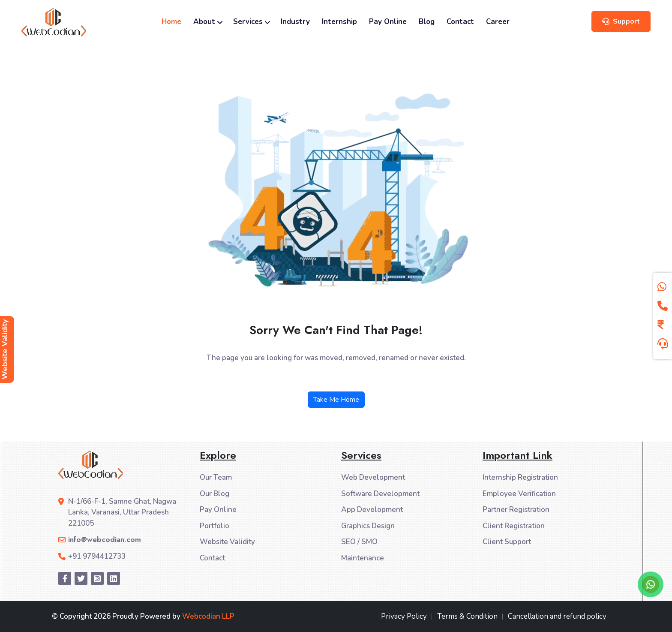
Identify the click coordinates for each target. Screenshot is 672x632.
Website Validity (227, 542)
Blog (427, 22)
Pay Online (388, 22)
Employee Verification (519, 494)
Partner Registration (516, 510)
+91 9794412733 (97, 556)
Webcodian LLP (208, 616)
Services (251, 22)
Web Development (373, 477)
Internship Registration (520, 477)
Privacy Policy (404, 616)
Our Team (216, 477)
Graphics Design (368, 526)
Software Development (380, 494)
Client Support (507, 542)
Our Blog (214, 494)
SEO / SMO (359, 542)
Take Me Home (336, 400)
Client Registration (514, 526)
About (207, 22)
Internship (339, 22)
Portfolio (214, 526)
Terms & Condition (467, 616)
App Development (372, 510)
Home (171, 22)
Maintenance (363, 558)
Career (498, 22)
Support (621, 21)
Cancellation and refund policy (557, 616)
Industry (295, 22)
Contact (460, 22)
